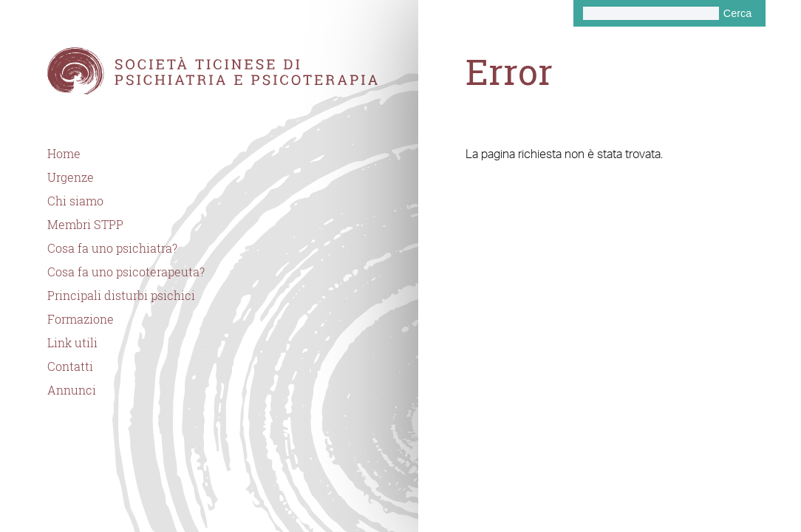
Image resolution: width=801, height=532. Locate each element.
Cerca (737, 13)
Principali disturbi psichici (121, 296)
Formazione (81, 319)
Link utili (72, 343)
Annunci (72, 390)
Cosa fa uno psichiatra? (112, 248)
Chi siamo (75, 201)
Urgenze (71, 177)
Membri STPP (85, 225)
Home (64, 154)
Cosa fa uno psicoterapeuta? (126, 272)
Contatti (70, 366)
